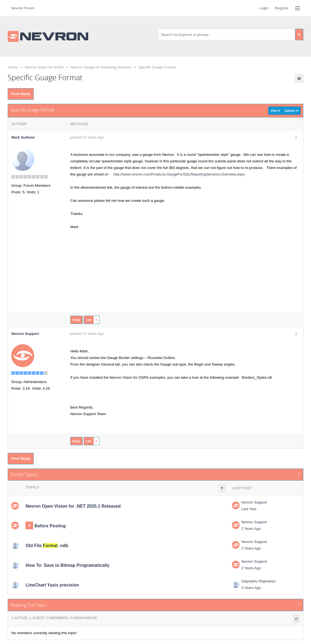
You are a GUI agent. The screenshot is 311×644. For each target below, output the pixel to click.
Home (13, 67)
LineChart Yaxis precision (52, 585)
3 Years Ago (251, 588)
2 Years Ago (251, 529)
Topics (32, 487)
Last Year (249, 509)
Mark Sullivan (23, 137)
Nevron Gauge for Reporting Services (101, 67)
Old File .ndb (47, 546)
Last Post (242, 488)
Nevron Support (254, 502)
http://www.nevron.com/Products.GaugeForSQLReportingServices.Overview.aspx (177, 174)
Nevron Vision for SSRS (44, 67)
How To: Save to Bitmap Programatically (67, 565)
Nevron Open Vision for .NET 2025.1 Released (73, 506)
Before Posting (50, 526)
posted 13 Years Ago (87, 137)
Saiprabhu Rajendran (258, 581)
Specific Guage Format (157, 67)
